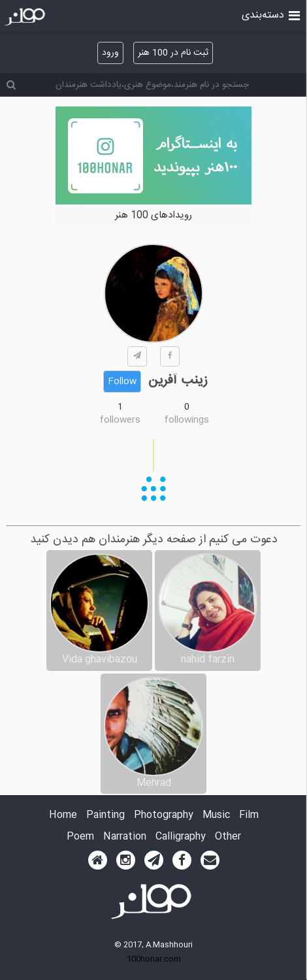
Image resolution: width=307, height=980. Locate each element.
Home (63, 816)
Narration (125, 837)
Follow (122, 382)
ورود (110, 53)
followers (120, 420)
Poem (80, 837)
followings (187, 420)
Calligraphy (181, 837)
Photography (164, 816)
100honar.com (154, 959)
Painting (105, 816)
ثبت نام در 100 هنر (173, 53)
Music (216, 816)
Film (249, 816)
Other (228, 837)
